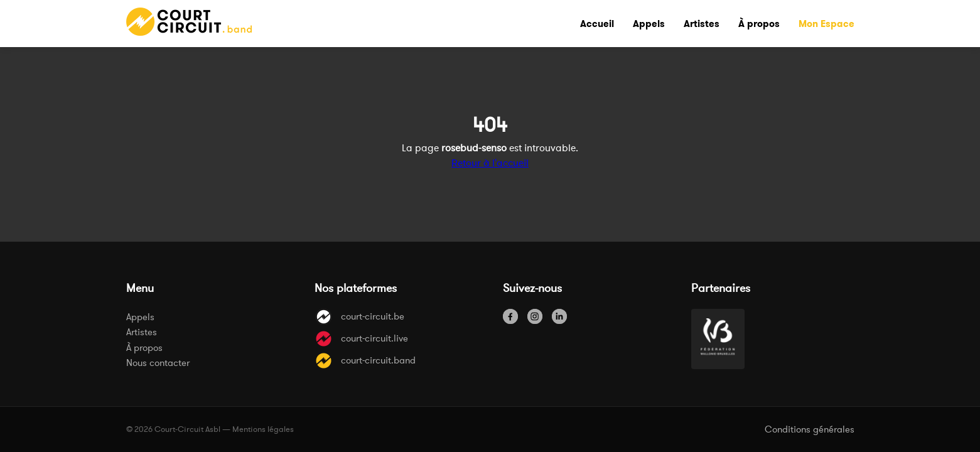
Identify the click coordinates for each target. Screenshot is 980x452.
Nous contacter (158, 363)
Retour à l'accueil (490, 163)
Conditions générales (810, 429)
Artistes (142, 332)
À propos (144, 347)
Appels (140, 317)
